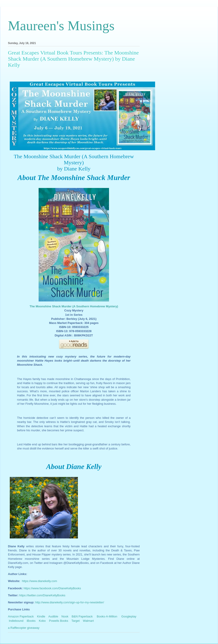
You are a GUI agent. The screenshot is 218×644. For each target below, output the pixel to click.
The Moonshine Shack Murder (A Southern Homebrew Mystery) (74, 306)
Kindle (41, 616)
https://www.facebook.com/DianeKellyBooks (52, 588)
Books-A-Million (107, 616)
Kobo (42, 621)
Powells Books (59, 621)
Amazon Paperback (21, 616)
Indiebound (16, 621)
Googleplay (129, 616)
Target (76, 621)
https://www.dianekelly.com (39, 581)
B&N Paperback (82, 616)
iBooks (31, 621)
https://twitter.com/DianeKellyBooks (42, 595)
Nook (65, 616)
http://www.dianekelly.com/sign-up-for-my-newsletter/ (70, 602)
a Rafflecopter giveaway (24, 628)
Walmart (88, 621)
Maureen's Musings (61, 26)
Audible (53, 616)
